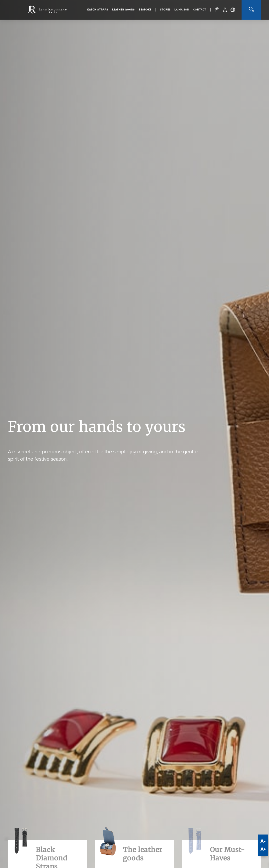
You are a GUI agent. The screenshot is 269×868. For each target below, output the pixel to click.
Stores (165, 10)
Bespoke (145, 10)
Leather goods (124, 10)
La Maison (182, 10)
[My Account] (225, 10)
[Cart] (217, 10)
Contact (200, 10)
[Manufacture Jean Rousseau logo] (47, 10)
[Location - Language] (233, 10)
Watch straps (98, 10)
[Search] (251, 10)
